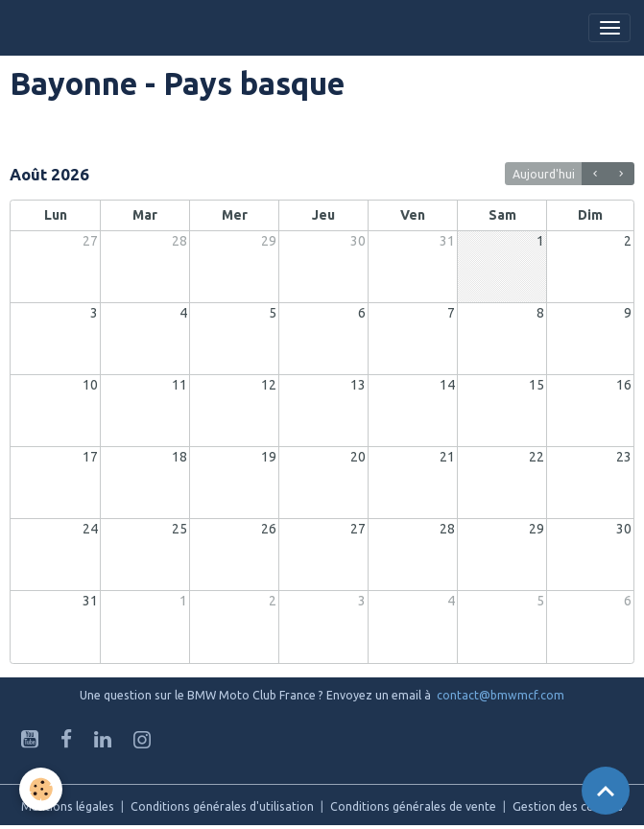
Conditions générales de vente (413, 806)
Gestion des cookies (568, 806)
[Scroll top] (606, 791)
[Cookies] (41, 789)
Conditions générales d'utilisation (222, 806)
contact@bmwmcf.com (501, 695)
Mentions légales (68, 806)
